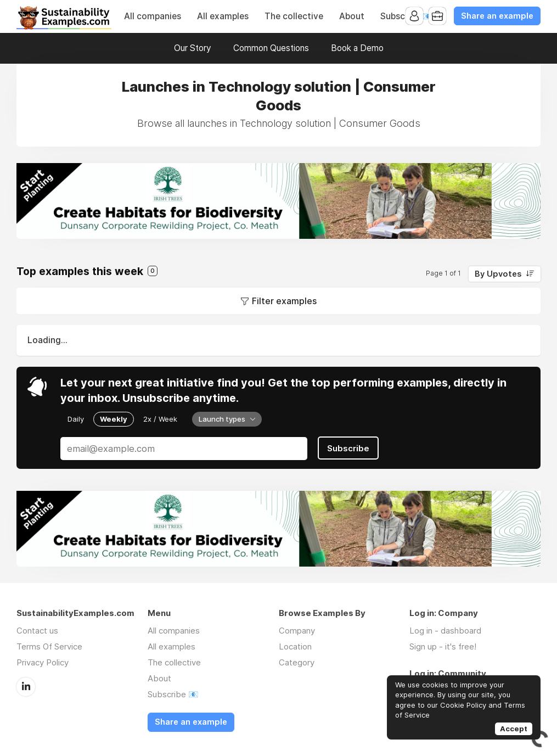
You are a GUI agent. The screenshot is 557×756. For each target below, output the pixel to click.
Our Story (193, 48)
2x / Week (160, 419)
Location (295, 646)
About (352, 16)
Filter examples (284, 301)
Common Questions (271, 48)
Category (297, 662)
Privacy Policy (43, 662)
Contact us (37, 631)
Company (297, 631)
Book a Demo (357, 48)
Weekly (114, 419)
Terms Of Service (49, 646)
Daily (76, 419)
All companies (153, 16)
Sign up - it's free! (443, 646)
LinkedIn (26, 687)
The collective (294, 16)
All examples (223, 16)
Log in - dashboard (445, 631)
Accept (514, 729)
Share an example (497, 16)
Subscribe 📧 (173, 694)
